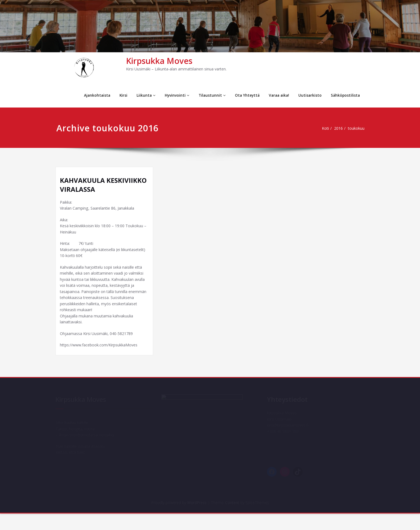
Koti (326, 128)
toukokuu (359, 128)
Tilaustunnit (209, 95)
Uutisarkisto (309, 95)
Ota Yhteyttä (244, 95)
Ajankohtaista (92, 95)
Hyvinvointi (173, 95)
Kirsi (119, 95)
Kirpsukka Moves (159, 61)
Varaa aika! (277, 95)
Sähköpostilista (345, 95)
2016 (340, 128)
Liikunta (142, 95)
